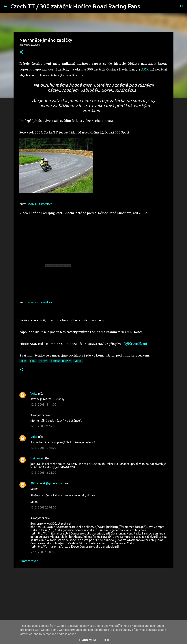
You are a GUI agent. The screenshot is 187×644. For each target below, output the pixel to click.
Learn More (88, 640)
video (78, 361)
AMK (145, 69)
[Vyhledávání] (145, 6)
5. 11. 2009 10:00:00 (43, 552)
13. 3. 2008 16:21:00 (43, 473)
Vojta (34, 394)
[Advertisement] (93, 600)
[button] (22, 52)
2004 (33, 361)
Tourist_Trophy (61, 361)
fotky (43, 361)
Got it (105, 640)
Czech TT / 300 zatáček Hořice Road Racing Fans (75, 6)
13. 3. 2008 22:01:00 (43, 507)
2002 (23, 361)
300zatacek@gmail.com (46, 483)
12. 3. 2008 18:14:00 (43, 404)
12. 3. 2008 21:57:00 (43, 426)
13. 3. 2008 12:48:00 (43, 448)
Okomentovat (29, 561)
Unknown (37, 458)
